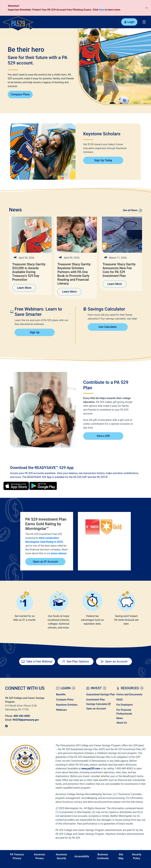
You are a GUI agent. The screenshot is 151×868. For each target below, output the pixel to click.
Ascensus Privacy (40, 856)
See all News (132, 210)
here (102, 10)
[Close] (147, 8)
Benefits (61, 694)
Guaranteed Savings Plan (101, 694)
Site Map (121, 856)
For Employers (125, 705)
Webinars (61, 710)
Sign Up (35, 332)
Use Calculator (108, 327)
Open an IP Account (45, 562)
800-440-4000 (22, 716)
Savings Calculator (98, 704)
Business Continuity (103, 856)
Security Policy (137, 856)
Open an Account (96, 709)
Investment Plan (96, 700)
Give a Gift (103, 436)
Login (129, 22)
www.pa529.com (91, 769)
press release (59, 553)
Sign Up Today (103, 160)
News (120, 718)
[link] (7, 726)
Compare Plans (20, 94)
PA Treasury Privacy (17, 856)
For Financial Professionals (124, 712)
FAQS (120, 700)
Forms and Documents (129, 694)
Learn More (24, 288)
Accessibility (82, 856)
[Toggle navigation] (144, 22)
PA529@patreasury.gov (26, 720)
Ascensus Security (61, 856)
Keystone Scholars (67, 705)
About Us (122, 723)
